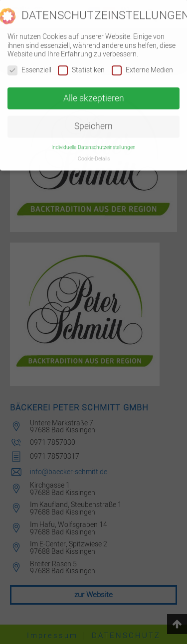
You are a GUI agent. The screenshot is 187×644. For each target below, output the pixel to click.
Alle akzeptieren (94, 94)
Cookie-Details (94, 154)
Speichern (93, 122)
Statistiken (81, 65)
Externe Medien (142, 65)
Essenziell (29, 65)
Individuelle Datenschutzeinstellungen (93, 143)
